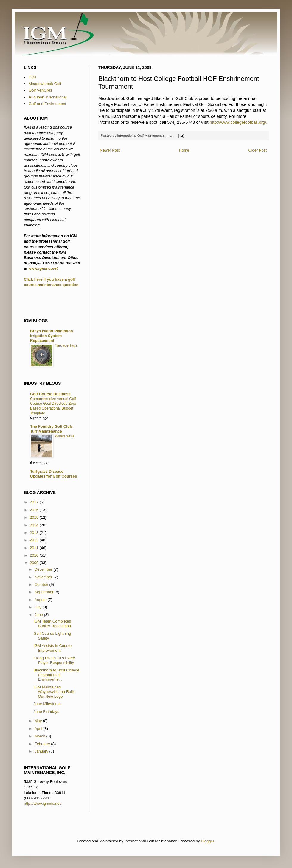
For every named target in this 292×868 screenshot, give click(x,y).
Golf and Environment (47, 104)
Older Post (258, 150)
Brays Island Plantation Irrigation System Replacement (52, 336)
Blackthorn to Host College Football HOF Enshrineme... (56, 675)
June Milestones (47, 704)
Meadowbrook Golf (45, 84)
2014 (35, 525)
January (42, 751)
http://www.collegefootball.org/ (238, 122)
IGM (32, 77)
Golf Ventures (40, 90)
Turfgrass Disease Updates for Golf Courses (53, 474)
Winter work (65, 436)
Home (184, 150)
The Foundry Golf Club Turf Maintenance (51, 429)
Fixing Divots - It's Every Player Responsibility (54, 660)
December (44, 569)
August (41, 600)
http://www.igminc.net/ (43, 803)
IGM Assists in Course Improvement (52, 648)
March (41, 736)
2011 (35, 548)
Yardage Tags (66, 345)
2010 (35, 555)
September (45, 592)
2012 (35, 540)
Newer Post (110, 150)
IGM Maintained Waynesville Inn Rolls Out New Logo (54, 692)
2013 (35, 533)
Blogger (207, 841)
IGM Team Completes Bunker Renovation (52, 624)
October (42, 584)
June (39, 615)
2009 (35, 563)
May (39, 721)
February (43, 744)
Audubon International (48, 97)
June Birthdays (46, 712)
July (39, 607)
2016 (35, 510)
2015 (35, 517)
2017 (35, 502)
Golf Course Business (50, 394)
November (44, 577)
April (39, 729)
